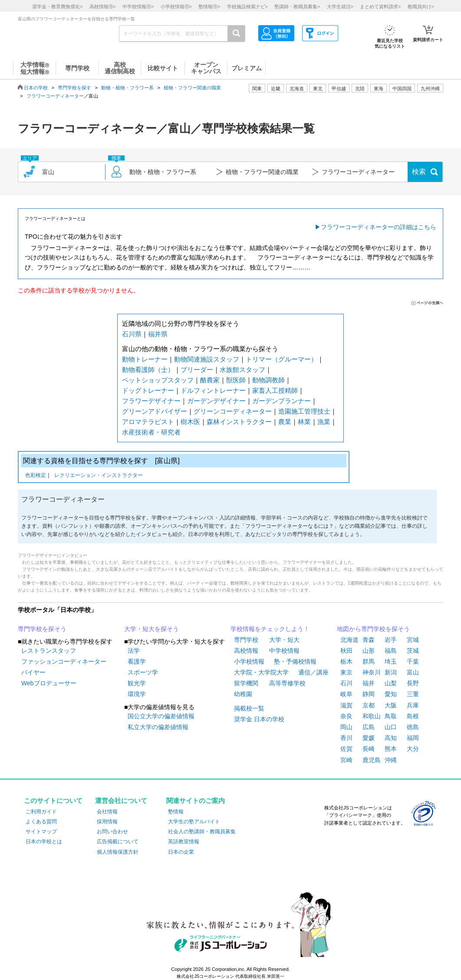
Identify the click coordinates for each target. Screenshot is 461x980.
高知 (391, 738)
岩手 (391, 640)
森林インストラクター (239, 422)
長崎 (369, 749)
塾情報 (176, 812)
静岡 (369, 694)
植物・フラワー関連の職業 (192, 88)
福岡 (413, 738)
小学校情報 (249, 661)
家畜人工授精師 (275, 390)
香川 (346, 738)
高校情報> (103, 7)
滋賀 (346, 705)
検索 (419, 172)
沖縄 (391, 760)
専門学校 (246, 640)
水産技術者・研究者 (151, 432)
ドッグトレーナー (148, 390)
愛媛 (369, 738)
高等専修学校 (287, 683)
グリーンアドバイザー (155, 411)
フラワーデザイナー (151, 401)
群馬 (369, 661)
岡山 (346, 727)
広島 (369, 727)
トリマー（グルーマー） (282, 359)
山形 (369, 651)
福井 (369, 683)
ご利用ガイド (41, 812)
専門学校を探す (74, 88)
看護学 (137, 661)
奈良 (346, 716)
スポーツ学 (143, 672)
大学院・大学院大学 (261, 672)
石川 (346, 683)
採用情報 (107, 822)
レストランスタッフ (49, 651)
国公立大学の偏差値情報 (161, 716)
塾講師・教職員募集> (297, 7)
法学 (134, 651)
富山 (413, 672)
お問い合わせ (112, 832)
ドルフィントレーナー (213, 390)
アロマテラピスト (148, 422)
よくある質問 (41, 822)
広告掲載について (118, 842)
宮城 (413, 640)
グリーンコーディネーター (233, 411)
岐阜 (346, 694)
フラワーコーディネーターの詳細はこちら (379, 227)
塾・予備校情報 (295, 661)
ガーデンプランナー (282, 401)
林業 (304, 422)
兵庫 (413, 705)
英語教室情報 (184, 842)
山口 (391, 727)
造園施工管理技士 (304, 411)
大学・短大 (284, 640)
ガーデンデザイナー (216, 401)
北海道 (297, 89)
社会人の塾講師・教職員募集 (202, 832)
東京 (346, 672)
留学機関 (246, 683)
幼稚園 (243, 694)
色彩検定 (36, 476)
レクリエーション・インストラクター (99, 476)
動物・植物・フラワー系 (127, 88)
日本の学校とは (44, 842)
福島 (391, 651)
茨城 (413, 651)
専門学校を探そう (42, 629)
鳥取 (391, 716)
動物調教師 (268, 380)
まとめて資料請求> (380, 7)
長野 (413, 683)
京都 (369, 705)
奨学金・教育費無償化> (57, 7)
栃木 (346, 661)
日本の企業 (181, 852)
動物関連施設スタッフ (207, 359)
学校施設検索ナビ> (247, 7)
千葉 (413, 661)
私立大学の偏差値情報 (158, 727)
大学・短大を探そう (151, 629)
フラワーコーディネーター (55, 96)
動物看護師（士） (148, 370)
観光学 (137, 683)
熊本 (391, 749)
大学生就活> (340, 7)
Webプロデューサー (49, 683)
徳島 (413, 727)
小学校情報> (176, 7)
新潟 (391, 672)
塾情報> (209, 7)
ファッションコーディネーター (64, 661)
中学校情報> (138, 7)
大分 (413, 749)
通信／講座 (313, 672)
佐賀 (346, 749)
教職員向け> (421, 7)
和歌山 (372, 716)
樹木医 (190, 422)
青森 (369, 640)
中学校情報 (284, 651)
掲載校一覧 (249, 708)
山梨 (391, 683)
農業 (285, 422)
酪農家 (210, 380)
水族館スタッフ (242, 370)
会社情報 (107, 812)
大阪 (391, 705)
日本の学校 (36, 88)
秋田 (346, 651)
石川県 (132, 334)
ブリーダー (197, 370)
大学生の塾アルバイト (194, 822)
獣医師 (236, 380)
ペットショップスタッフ (158, 380)
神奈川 (372, 672)
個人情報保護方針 (118, 852)
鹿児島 (372, 760)
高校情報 (246, 651)
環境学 (137, 694)
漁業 (324, 422)
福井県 (158, 334)
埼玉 (391, 661)
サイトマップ (41, 832)
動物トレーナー (145, 359)
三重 (413, 694)
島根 (413, 716)
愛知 (391, 694)
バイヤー (33, 672)
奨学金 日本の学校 (259, 719)
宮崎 (346, 760)
